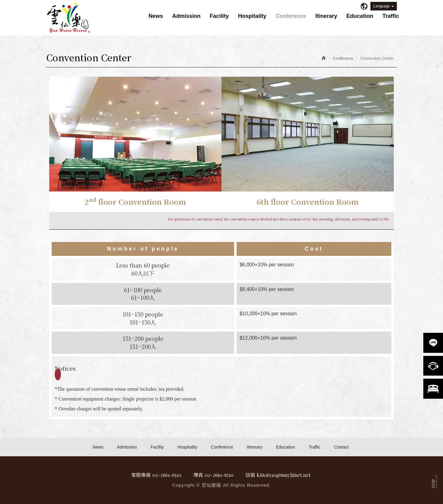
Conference (343, 58)
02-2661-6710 (219, 475)
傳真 (198, 475)
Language (384, 6)
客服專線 (139, 475)
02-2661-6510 (166, 475)
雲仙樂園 (69, 18)
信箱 (251, 475)
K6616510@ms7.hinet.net (285, 475)
